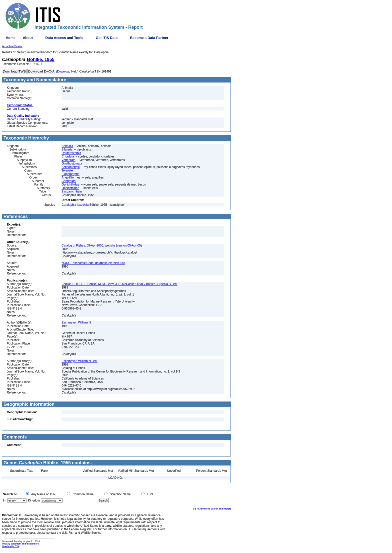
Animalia (67, 146)
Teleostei (67, 170)
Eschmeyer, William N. (76, 322)
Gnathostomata (72, 163)
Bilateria (67, 149)
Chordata (68, 156)
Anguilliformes (71, 177)
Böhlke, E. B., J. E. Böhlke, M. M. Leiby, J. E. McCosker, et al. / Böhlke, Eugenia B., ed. (119, 284)
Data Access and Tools (64, 38)
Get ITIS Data (107, 38)
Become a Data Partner (149, 38)
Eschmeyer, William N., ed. (79, 361)
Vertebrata (68, 160)
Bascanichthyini (72, 191)
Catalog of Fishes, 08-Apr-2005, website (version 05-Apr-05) (102, 245)
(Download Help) (67, 71)
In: (5, 500)
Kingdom (34, 500)
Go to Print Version (12, 46)
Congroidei (69, 181)
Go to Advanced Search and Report (212, 509)
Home (11, 38)
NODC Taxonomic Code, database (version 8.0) (93, 263)
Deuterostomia (71, 153)
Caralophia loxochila (75, 205)
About (28, 38)
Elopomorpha (70, 174)
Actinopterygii (70, 167)
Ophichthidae (70, 184)
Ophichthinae (70, 188)
